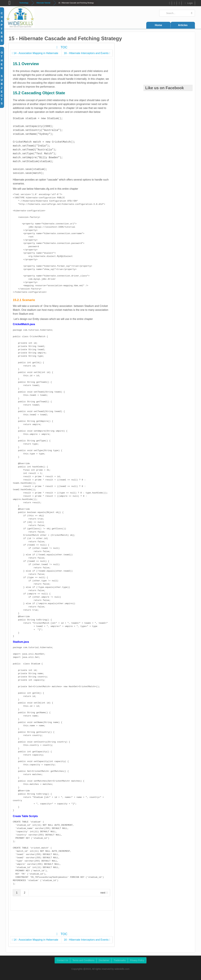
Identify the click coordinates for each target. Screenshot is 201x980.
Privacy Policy (137, 960)
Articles (183, 25)
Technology (24, 3)
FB (169, 4)
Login (188, 3)
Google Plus (179, 4)
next (103, 893)
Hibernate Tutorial (43, 3)
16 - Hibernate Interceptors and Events (87, 53)
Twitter (174, 4)
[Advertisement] (69, 923)
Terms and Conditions (83, 960)
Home (158, 25)
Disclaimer (104, 960)
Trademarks (120, 960)
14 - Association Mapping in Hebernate (35, 53)
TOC (61, 47)
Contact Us (62, 960)
